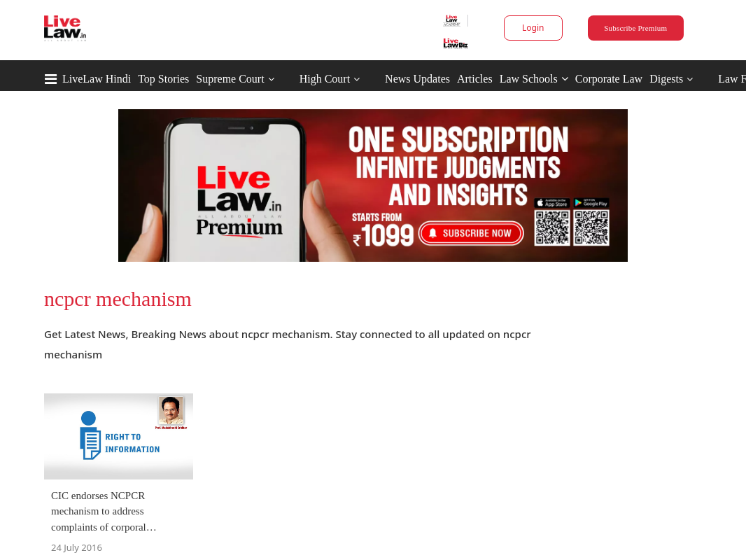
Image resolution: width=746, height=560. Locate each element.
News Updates (417, 79)
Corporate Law (609, 79)
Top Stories (163, 79)
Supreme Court (230, 79)
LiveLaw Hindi (97, 79)
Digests (666, 79)
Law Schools (534, 79)
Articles (475, 79)
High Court (325, 79)
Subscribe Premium (635, 28)
